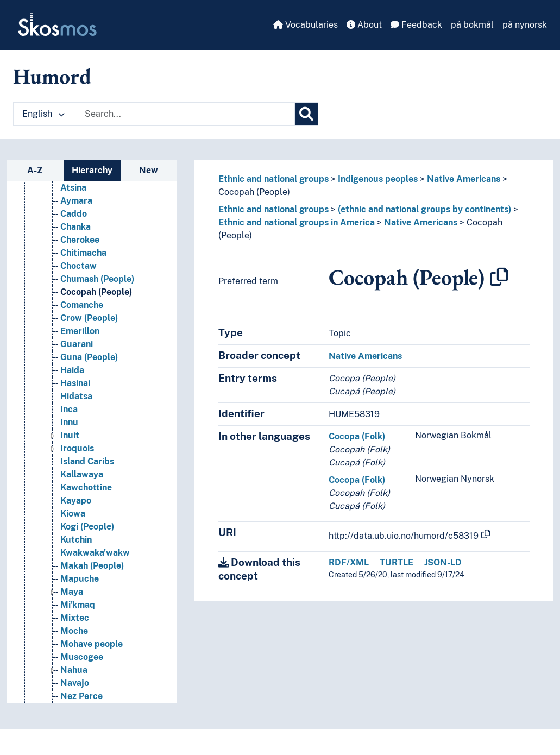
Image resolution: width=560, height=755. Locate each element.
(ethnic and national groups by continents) (424, 209)
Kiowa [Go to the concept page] (73, 514)
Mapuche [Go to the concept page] (80, 579)
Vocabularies (306, 25)
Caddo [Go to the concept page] (74, 214)
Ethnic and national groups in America (297, 222)
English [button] (43, 114)
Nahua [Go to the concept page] (74, 670)
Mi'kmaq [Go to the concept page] (78, 605)
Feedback (416, 25)
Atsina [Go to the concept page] (73, 188)
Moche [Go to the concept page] (74, 631)
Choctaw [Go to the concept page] (78, 266)
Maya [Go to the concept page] (72, 592)
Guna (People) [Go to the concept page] (89, 357)
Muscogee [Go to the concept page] (82, 657)
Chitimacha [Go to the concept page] (83, 253)
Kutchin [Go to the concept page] (76, 540)
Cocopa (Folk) (357, 436)
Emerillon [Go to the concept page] (80, 331)
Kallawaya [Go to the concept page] (82, 474)
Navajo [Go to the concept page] (75, 683)
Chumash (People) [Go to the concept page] (97, 279)
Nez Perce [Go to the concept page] (81, 696)
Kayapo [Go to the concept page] (76, 501)
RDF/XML (349, 562)
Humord (52, 76)
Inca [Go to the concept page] (69, 409)
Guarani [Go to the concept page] (77, 344)
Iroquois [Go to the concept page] (77, 448)
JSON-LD (443, 562)
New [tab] (149, 170)
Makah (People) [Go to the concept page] (92, 566)
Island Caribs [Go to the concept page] (87, 461)
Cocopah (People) (254, 192)
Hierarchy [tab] (92, 170)
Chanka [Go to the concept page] (75, 227)
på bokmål (472, 25)
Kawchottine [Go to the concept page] (86, 487)
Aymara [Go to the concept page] (76, 201)
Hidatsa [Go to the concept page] (76, 396)
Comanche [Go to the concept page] (82, 305)
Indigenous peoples (378, 179)
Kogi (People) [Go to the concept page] (87, 527)
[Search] (306, 114)
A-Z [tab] (35, 170)
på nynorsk (525, 25)
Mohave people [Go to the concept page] (92, 644)
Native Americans (464, 179)
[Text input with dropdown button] (186, 114)
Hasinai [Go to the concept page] (75, 383)
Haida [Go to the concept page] (72, 370)
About (364, 25)
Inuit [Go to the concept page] (70, 435)
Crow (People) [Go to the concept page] (89, 318)
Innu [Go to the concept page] (69, 422)
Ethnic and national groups (273, 179)
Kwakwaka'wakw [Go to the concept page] (95, 553)
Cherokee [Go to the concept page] (80, 240)
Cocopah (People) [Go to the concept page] (96, 292)
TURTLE (397, 562)
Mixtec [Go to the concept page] (75, 618)
